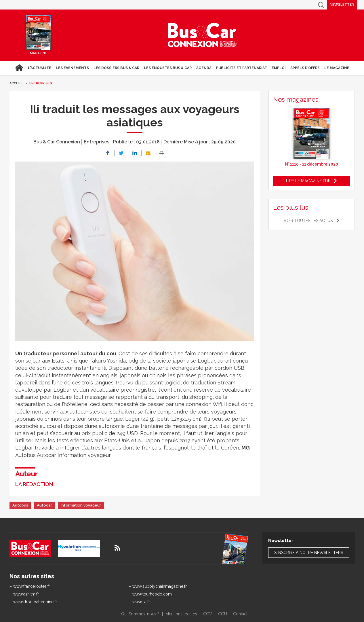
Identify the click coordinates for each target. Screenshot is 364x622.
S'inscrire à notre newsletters (309, 553)
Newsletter (342, 5)
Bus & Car (202, 35)
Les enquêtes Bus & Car (168, 68)
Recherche (321, 5)
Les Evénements (72, 68)
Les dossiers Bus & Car (116, 68)
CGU (223, 614)
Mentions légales (181, 614)
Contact (240, 614)
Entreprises (41, 83)
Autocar (44, 505)
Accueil (19, 68)
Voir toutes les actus (308, 221)
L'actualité (40, 68)
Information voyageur (81, 505)
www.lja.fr (141, 602)
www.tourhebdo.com (152, 594)
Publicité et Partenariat (242, 68)
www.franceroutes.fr (32, 586)
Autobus (20, 505)
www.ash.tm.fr (26, 594)
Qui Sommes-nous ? (140, 614)
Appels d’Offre (305, 68)
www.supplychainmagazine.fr (160, 586)
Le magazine (337, 68)
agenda (204, 68)
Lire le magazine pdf (308, 181)
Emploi (279, 68)
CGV (208, 614)
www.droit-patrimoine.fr (35, 602)
